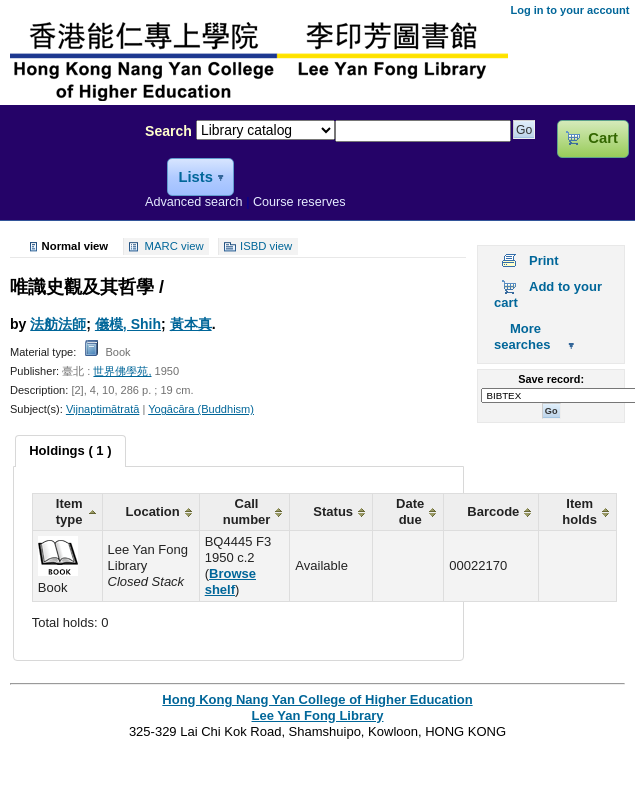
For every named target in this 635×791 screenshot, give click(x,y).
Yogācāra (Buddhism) (201, 409)
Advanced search (194, 202)
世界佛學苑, (122, 371)
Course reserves (299, 202)
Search (168, 131)
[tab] (70, 451)
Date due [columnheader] (410, 511)
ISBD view (266, 247)
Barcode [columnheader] (493, 511)
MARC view (174, 247)
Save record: (551, 379)
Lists (195, 177)
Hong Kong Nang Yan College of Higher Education (317, 699)
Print (544, 260)
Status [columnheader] (333, 511)
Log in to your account (569, 10)
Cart (602, 138)
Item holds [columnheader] (579, 511)
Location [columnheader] (153, 511)
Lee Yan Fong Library (67, 174)
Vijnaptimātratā (102, 409)
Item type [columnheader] (69, 511)
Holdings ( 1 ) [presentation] (70, 450)
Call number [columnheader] (247, 511)
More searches (522, 336)
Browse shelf (230, 581)
